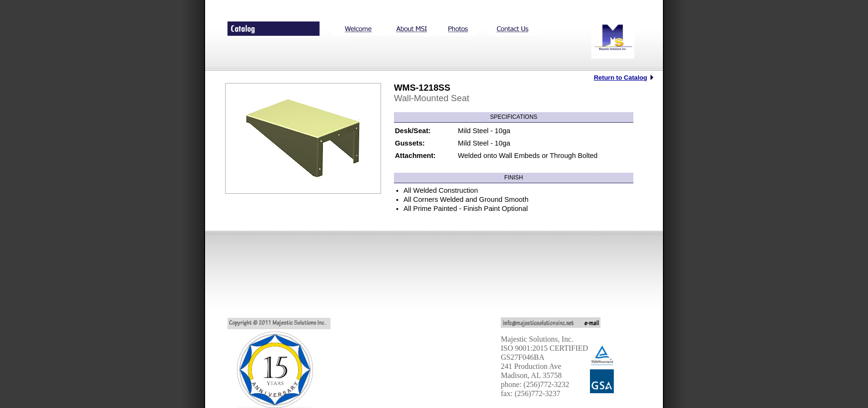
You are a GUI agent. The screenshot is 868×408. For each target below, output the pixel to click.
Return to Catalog (620, 78)
